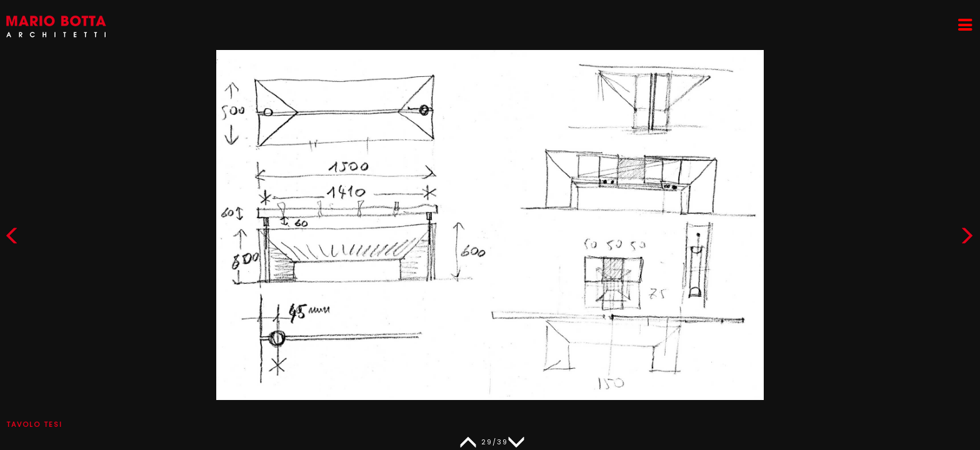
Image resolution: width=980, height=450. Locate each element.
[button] (967, 238)
